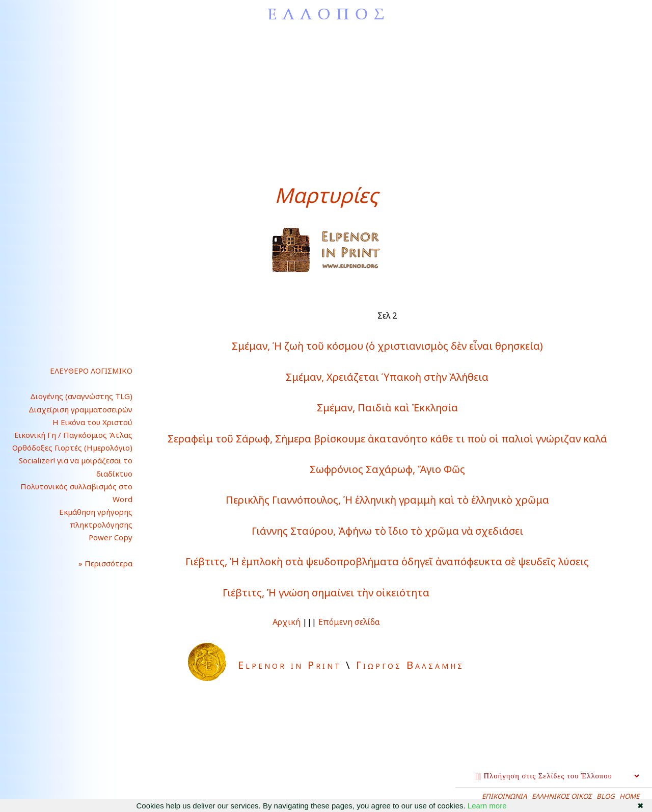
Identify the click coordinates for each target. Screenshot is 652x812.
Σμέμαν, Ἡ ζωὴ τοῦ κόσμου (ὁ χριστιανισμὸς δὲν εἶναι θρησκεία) (387, 346)
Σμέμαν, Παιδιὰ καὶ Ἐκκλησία (387, 408)
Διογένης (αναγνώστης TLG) (81, 396)
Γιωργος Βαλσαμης (410, 665)
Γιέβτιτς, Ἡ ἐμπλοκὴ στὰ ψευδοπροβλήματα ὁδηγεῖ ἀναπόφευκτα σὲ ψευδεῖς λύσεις (387, 561)
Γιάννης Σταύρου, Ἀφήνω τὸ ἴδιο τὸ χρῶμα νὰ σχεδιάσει (387, 531)
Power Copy (111, 537)
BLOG (606, 796)
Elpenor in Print (290, 665)
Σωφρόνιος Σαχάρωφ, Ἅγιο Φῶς (387, 469)
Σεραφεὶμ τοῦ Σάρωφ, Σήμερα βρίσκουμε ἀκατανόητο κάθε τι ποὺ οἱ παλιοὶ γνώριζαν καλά (387, 439)
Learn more (487, 806)
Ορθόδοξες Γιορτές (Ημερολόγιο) (72, 448)
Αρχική (287, 622)
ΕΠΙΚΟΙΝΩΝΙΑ (505, 796)
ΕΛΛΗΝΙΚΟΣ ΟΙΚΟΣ (562, 796)
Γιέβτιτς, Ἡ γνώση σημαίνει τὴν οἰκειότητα (326, 593)
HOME (629, 796)
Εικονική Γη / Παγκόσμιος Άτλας (73, 435)
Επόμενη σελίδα (349, 622)
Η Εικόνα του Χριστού (92, 422)
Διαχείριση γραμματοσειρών (80, 409)
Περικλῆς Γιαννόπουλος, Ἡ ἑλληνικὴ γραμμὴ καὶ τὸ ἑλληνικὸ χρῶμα (387, 500)
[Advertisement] (326, 104)
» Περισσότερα (97, 563)
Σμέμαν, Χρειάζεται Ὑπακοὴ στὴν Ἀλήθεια (387, 377)
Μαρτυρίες (326, 195)
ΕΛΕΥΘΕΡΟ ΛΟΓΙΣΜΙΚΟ (91, 371)
